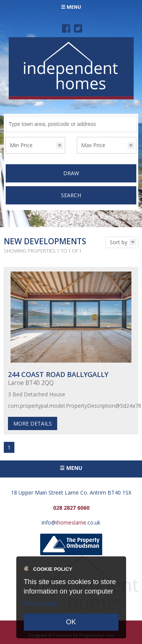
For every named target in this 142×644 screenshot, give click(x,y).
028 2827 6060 (71, 508)
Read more (41, 603)
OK (71, 622)
